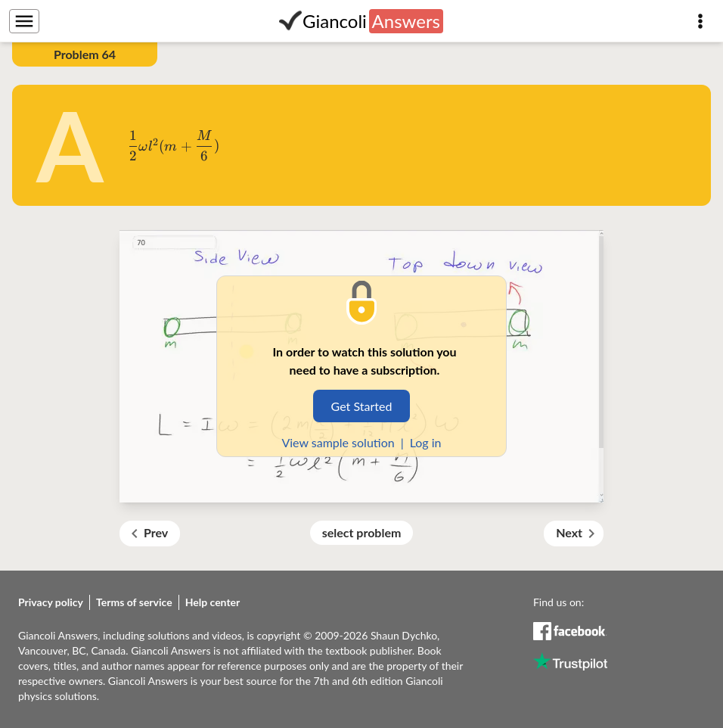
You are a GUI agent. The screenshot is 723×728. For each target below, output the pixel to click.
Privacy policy (51, 602)
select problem (362, 532)
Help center (213, 602)
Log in (426, 442)
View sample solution (338, 442)
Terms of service (134, 602)
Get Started (362, 406)
